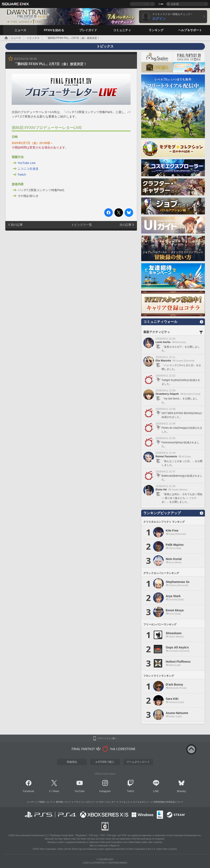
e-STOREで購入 (105, 762)
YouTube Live (27, 163)
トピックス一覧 (82, 225)
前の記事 (17, 225)
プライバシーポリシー (85, 802)
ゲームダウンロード (138, 762)
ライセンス (124, 802)
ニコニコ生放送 (28, 169)
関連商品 (72, 762)
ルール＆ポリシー (142, 802)
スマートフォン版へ (107, 738)
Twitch (22, 175)
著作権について (63, 802)
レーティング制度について (40, 802)
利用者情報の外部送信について (168, 802)
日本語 (175, 4)
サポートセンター (107, 802)
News (56, 791)
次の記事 (125, 225)
